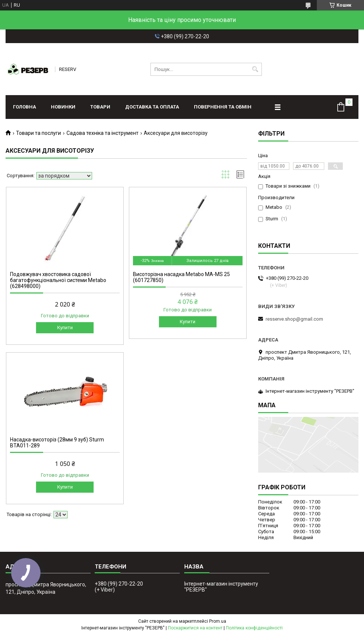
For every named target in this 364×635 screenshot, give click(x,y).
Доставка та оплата (152, 107)
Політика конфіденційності (254, 628)
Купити (65, 328)
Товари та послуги (38, 133)
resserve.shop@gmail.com (294, 319)
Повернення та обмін (223, 107)
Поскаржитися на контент (195, 628)
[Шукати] (255, 69)
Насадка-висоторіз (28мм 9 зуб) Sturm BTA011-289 (57, 443)
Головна (25, 107)
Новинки (63, 107)
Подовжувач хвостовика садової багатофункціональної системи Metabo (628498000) (58, 280)
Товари (100, 107)
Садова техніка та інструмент (103, 133)
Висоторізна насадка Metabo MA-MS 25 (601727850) (181, 277)
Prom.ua (218, 621)
